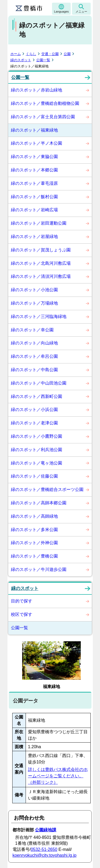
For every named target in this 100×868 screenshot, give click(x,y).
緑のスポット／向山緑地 (34, 343)
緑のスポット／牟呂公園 (34, 356)
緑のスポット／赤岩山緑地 (37, 90)
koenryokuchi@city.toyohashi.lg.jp (45, 855)
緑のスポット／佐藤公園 (34, 476)
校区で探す (22, 614)
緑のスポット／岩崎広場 (34, 210)
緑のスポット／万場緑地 (34, 303)
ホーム (16, 54)
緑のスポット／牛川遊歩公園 (39, 569)
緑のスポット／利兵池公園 (37, 450)
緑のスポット (21, 60)
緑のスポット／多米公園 (34, 530)
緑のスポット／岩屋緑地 (34, 237)
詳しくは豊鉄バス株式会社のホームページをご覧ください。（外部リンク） (58, 776)
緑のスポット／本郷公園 (34, 170)
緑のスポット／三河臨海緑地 (39, 316)
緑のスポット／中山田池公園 (39, 383)
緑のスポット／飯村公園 (34, 197)
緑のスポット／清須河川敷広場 (41, 276)
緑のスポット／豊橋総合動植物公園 (45, 103)
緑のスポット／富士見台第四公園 (43, 117)
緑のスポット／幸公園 (32, 330)
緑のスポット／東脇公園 (34, 157)
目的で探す (22, 601)
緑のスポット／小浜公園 (34, 410)
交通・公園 (50, 54)
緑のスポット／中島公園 (34, 370)
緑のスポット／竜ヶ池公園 (37, 463)
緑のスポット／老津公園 (34, 423)
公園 (67, 54)
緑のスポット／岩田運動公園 (39, 223)
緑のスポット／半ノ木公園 (37, 143)
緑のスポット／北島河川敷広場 (41, 263)
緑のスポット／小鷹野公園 (37, 436)
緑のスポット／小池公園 (34, 290)
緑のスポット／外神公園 (34, 543)
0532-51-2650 (44, 849)
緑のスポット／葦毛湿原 (34, 183)
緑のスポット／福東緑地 (34, 130)
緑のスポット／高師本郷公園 (39, 503)
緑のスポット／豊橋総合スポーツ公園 (47, 489)
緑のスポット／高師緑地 (34, 516)
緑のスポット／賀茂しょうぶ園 (41, 250)
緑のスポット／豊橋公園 (34, 556)
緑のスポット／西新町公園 (37, 396)
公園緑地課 (46, 830)
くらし (31, 54)
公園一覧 (43, 60)
